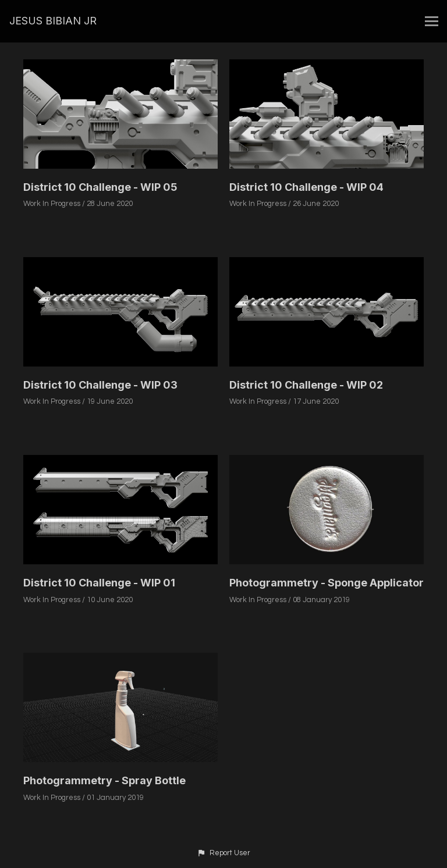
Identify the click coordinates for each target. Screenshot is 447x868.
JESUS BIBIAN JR (53, 21)
